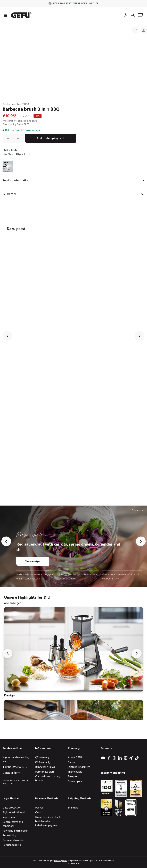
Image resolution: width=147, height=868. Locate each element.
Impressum (9, 817)
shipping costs (61, 861)
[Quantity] (13, 138)
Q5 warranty (42, 758)
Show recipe (33, 561)
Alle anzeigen (13, 603)
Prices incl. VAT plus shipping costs (20, 121)
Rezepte (73, 777)
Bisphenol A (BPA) (45, 767)
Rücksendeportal (12, 845)
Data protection (12, 808)
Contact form (11, 773)
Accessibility (9, 836)
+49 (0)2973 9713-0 (15, 767)
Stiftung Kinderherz (79, 767)
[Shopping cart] (140, 15)
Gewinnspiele (75, 781)
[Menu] (6, 15)
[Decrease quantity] (7, 138)
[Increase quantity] (19, 138)
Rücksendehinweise (13, 840)
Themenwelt (75, 772)
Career (72, 762)
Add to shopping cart (50, 138)
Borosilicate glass (45, 772)
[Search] (126, 14)
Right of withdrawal (14, 813)
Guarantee (73, 194)
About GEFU (75, 758)
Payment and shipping (15, 831)
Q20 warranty (43, 762)
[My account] (133, 14)
